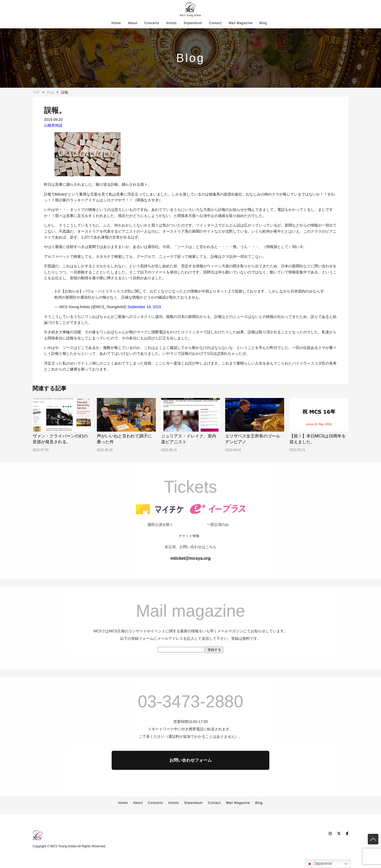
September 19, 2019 (144, 307)
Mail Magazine (241, 23)
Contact (215, 23)
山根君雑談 (53, 125)
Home (116, 23)
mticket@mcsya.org (190, 578)
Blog (263, 23)
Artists (171, 23)
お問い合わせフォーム (190, 780)
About (133, 23)
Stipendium (193, 23)
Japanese (319, 864)
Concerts (152, 23)
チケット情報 (189, 556)
